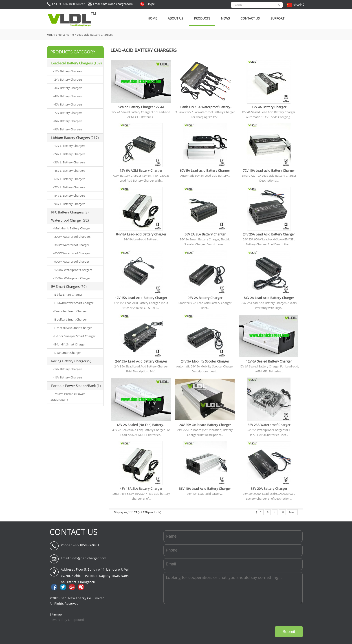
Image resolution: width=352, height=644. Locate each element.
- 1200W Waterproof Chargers (72, 270)
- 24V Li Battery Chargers (69, 154)
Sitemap (56, 614)
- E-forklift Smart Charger (69, 344)
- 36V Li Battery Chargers (69, 162)
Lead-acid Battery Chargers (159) (76, 63)
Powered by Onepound (67, 620)
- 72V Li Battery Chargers (69, 187)
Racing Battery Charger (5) (71, 361)
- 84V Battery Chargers (68, 121)
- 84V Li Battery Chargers (69, 196)
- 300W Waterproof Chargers (72, 237)
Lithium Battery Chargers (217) (75, 138)
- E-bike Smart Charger (68, 295)
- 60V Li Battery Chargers (69, 179)
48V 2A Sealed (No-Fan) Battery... (141, 425)
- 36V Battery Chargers (68, 88)
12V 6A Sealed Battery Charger (269, 361)
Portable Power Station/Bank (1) (76, 386)
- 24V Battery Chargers (68, 79)
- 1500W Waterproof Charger (72, 278)
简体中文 (299, 5)
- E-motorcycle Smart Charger (72, 328)
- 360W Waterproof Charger (71, 245)
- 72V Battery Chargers (68, 113)
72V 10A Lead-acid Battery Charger (269, 170)
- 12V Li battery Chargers (69, 146)
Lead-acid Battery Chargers (95, 35)
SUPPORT (277, 18)
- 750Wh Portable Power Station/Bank (68, 397)
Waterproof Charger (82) (70, 220)
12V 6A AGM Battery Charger (141, 170)
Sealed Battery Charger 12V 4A (141, 107)
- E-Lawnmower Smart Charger (73, 303)
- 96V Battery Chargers (68, 129)
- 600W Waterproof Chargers (72, 253)
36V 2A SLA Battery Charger (205, 234)
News (225, 18)
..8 (282, 512)
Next (292, 512)
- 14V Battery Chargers (68, 369)
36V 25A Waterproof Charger (269, 425)
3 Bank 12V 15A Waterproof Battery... (205, 107)
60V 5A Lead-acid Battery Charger (205, 170)
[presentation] (268, 615)
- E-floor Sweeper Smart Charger (74, 336)
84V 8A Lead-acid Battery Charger (141, 234)
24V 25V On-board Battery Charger (205, 425)
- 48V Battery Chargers (68, 96)
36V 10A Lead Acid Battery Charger (205, 489)
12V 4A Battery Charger (269, 107)
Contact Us (250, 18)
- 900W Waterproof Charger (71, 262)
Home (152, 18)
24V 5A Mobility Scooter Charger (205, 361)
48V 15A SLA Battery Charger (141, 489)
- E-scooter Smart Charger (70, 311)
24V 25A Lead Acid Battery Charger (269, 234)
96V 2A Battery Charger (205, 298)
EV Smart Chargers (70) (69, 286)
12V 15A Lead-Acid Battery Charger (141, 298)
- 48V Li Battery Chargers (69, 171)
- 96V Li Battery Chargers (69, 204)
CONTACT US (74, 532)
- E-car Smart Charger (67, 353)
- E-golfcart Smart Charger (70, 319)
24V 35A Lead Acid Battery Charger (141, 361)
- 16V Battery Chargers (68, 377)
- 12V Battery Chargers (68, 71)
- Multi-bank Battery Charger (72, 228)
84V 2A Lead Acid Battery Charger (269, 298)
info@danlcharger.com (89, 558)
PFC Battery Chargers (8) (70, 212)
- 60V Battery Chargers (68, 104)
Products (202, 18)
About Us (175, 18)
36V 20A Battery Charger (269, 489)
